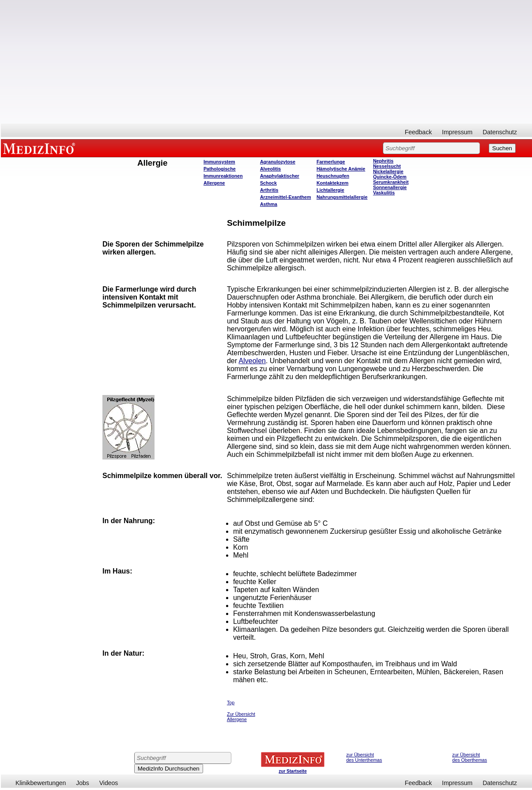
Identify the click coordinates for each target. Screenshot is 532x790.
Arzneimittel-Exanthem (285, 197)
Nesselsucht (387, 166)
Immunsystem (219, 162)
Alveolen (252, 361)
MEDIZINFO (41, 148)
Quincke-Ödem (390, 177)
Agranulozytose (278, 162)
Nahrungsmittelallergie (342, 197)
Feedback (418, 132)
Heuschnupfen (333, 176)
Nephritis (383, 161)
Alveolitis (270, 169)
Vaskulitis (384, 193)
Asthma (269, 204)
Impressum (457, 132)
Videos (109, 783)
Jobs (83, 783)
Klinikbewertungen (41, 783)
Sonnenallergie (390, 187)
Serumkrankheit (391, 182)
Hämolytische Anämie (341, 169)
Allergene (214, 183)
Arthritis (269, 190)
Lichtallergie (330, 190)
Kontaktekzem (332, 183)
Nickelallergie (388, 171)
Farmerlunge (331, 162)
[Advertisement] (267, 62)
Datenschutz (500, 132)
